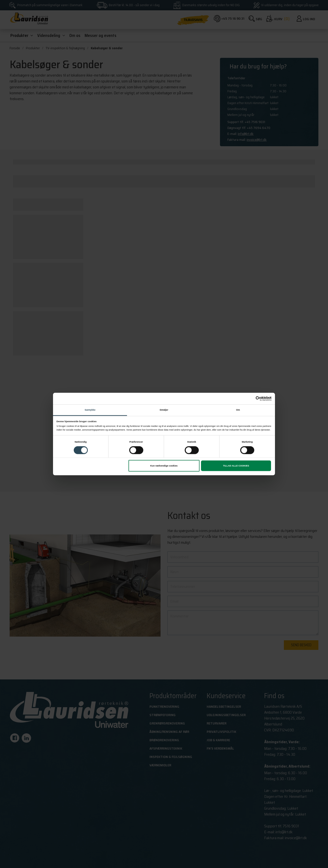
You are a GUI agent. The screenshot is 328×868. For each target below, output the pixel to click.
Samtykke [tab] (90, 410)
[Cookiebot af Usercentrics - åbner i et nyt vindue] (250, 399)
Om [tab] (238, 410)
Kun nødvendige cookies (164, 466)
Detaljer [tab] (164, 410)
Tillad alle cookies (236, 466)
